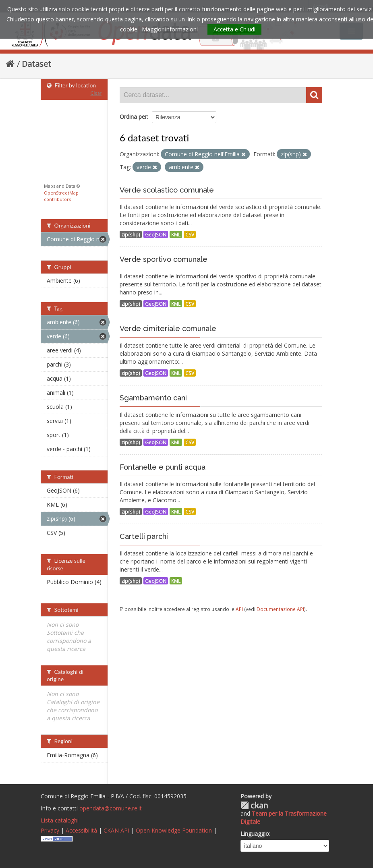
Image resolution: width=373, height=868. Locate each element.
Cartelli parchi (144, 536)
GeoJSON (156, 234)
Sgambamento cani (153, 398)
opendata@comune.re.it (111, 808)
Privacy (50, 830)
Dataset (36, 64)
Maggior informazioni (170, 29)
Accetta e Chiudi (234, 29)
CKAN (254, 805)
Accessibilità (81, 830)
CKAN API (116, 830)
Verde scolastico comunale (167, 190)
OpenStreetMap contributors (61, 196)
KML (176, 234)
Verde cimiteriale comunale (168, 328)
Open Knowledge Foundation (174, 830)
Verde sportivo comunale (164, 259)
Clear (96, 93)
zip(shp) (131, 234)
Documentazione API (280, 609)
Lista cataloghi (60, 820)
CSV (190, 234)
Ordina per (133, 117)
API (239, 609)
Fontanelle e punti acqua (163, 467)
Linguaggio (255, 834)
